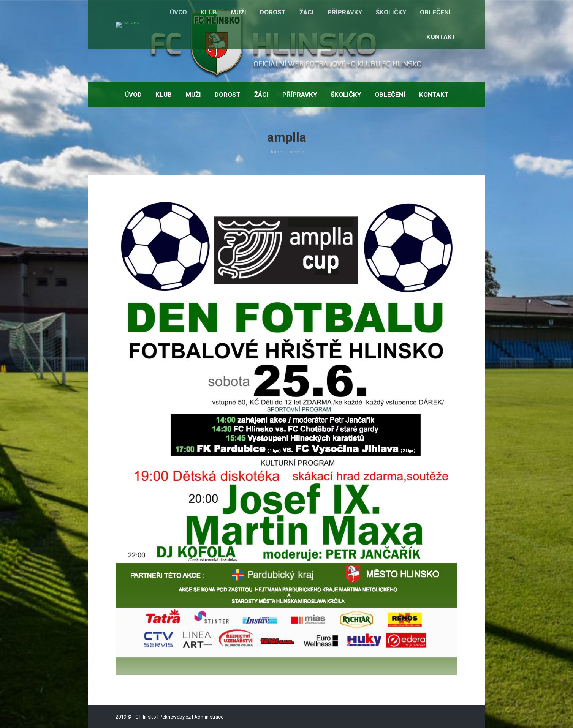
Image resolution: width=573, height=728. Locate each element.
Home (275, 152)
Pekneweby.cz (175, 717)
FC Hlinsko (144, 717)
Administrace (209, 717)
